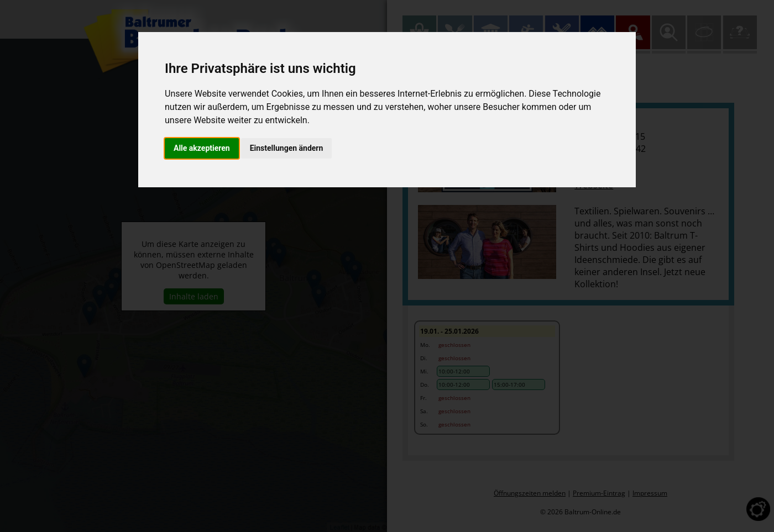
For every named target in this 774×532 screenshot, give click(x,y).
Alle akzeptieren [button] (202, 148)
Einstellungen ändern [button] (287, 148)
